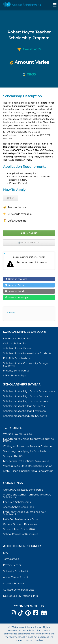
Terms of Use (11, 559)
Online (11, 198)
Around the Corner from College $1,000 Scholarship (27, 496)
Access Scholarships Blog (19, 507)
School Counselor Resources (21, 534)
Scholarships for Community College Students (26, 364)
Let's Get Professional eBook (21, 519)
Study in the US (13, 456)
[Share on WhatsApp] (29, 298)
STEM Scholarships (15, 376)
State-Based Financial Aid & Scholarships (28, 471)
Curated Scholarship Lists (19, 590)
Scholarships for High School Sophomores (29, 391)
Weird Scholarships (15, 343)
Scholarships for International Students (27, 353)
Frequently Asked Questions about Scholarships (25, 513)
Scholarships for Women (18, 348)
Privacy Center (12, 565)
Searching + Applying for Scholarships (26, 451)
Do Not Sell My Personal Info (20, 596)
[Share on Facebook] (29, 279)
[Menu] (55, 5)
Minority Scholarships (16, 371)
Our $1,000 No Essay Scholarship (23, 490)
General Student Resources (20, 524)
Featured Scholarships (17, 502)
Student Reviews (14, 584)
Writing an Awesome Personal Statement (29, 446)
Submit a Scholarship (16, 571)
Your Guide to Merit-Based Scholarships (28, 466)
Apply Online (29, 233)
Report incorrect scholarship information (4, 254)
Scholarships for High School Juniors (25, 396)
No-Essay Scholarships (17, 339)
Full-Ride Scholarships (17, 358)
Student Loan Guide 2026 (19, 529)
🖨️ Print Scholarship (29, 243)
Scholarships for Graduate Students (25, 416)
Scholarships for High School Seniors (26, 401)
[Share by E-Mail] (29, 291)
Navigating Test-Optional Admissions (26, 461)
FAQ (6, 553)
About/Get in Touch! (15, 577)
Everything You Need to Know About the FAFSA (28, 440)
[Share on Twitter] (29, 285)
